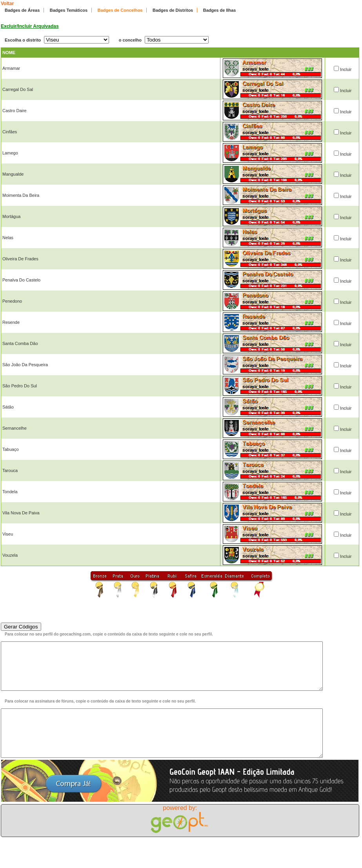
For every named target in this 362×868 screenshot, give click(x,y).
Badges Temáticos (69, 10)
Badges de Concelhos (120, 10)
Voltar (7, 4)
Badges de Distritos (173, 10)
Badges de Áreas (22, 10)
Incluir (346, 69)
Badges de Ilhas (220, 10)
